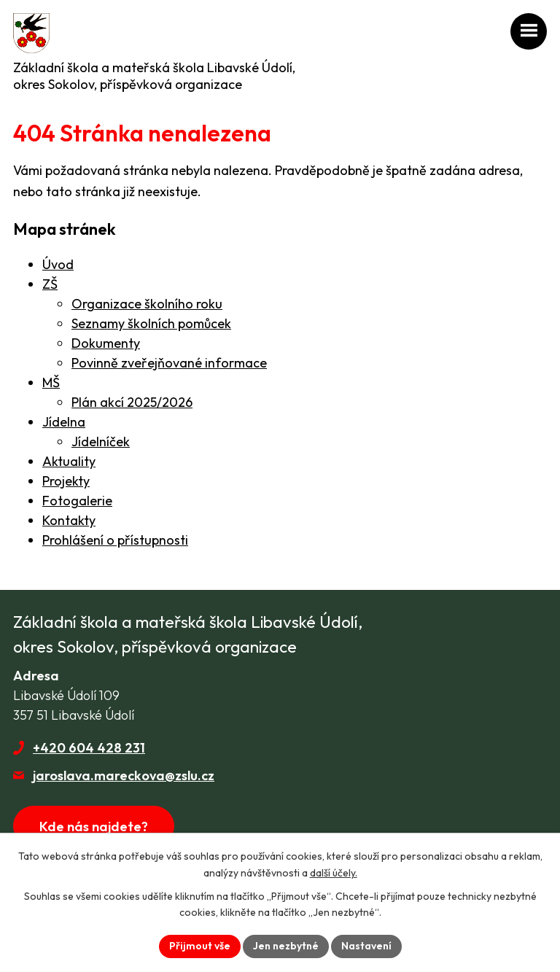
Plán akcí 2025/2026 (132, 402)
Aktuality (69, 461)
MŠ (51, 382)
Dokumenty (106, 343)
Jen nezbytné (286, 946)
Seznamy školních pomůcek (151, 323)
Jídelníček (101, 442)
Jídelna (64, 422)
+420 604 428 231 (89, 748)
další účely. (334, 873)
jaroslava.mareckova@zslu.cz (124, 775)
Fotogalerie (77, 501)
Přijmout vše (200, 946)
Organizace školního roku (147, 304)
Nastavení (366, 946)
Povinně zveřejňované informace (169, 363)
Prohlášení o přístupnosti (115, 540)
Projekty (66, 481)
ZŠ (50, 284)
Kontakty (69, 520)
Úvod (58, 264)
